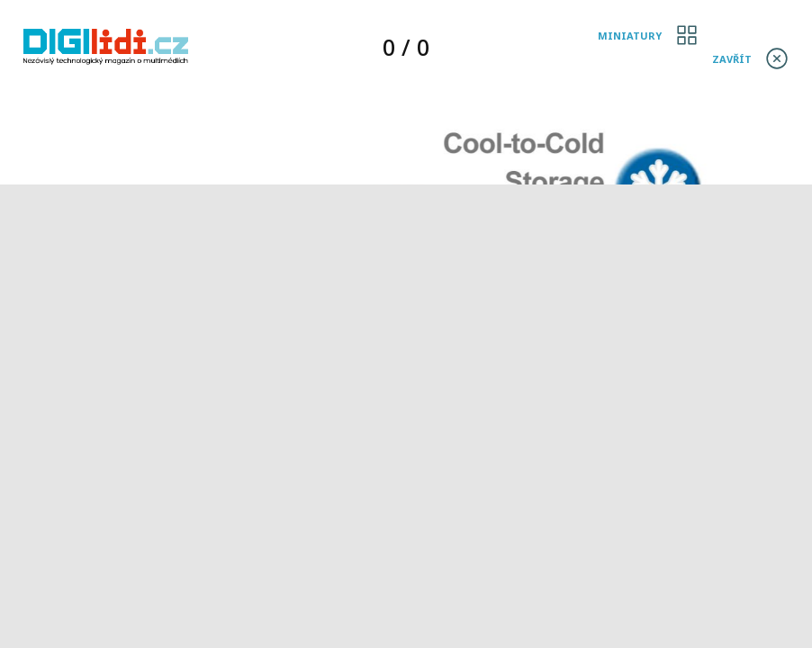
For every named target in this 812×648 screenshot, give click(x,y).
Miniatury (630, 36)
